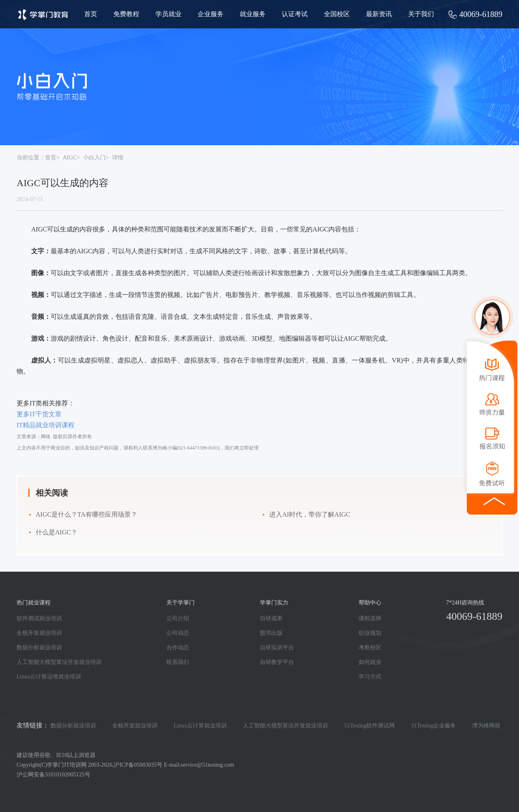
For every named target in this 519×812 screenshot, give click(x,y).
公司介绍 (178, 618)
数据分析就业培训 (39, 648)
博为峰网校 (486, 726)
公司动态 (178, 633)
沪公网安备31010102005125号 (53, 775)
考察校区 (370, 648)
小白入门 (94, 158)
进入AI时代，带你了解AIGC (310, 514)
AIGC (70, 158)
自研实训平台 (277, 648)
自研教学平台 (277, 662)
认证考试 (295, 14)
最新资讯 (379, 14)
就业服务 (253, 14)
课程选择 (370, 618)
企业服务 (211, 14)
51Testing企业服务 (433, 726)
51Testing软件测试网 (369, 726)
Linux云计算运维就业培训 (49, 677)
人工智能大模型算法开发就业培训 (59, 662)
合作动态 (178, 648)
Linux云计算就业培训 (200, 726)
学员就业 (168, 14)
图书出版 (271, 633)
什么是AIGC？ (56, 532)
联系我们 (178, 662)
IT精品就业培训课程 (46, 425)
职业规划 (370, 633)
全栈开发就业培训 (39, 633)
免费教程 (126, 14)
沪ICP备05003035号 (138, 765)
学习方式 (370, 677)
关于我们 (421, 14)
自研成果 (271, 618)
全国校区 (337, 14)
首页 (91, 14)
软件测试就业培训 (39, 618)
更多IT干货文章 (39, 414)
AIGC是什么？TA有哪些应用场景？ (86, 514)
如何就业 (370, 662)
